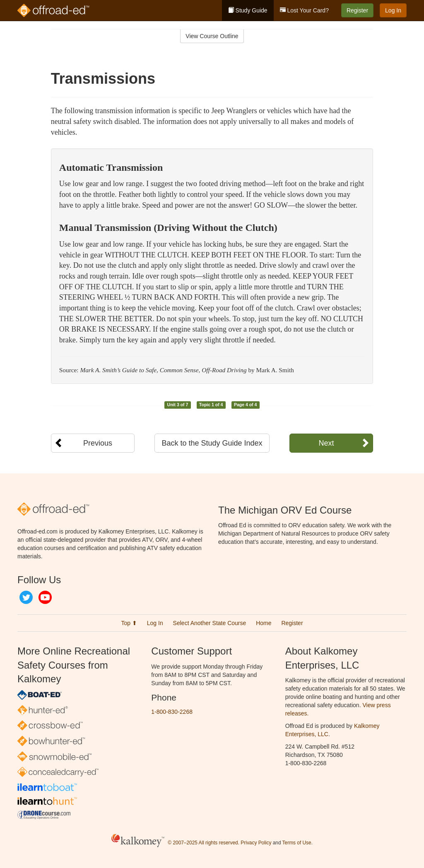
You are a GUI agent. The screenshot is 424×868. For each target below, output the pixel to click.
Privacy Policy (256, 843)
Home (264, 623)
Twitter (26, 597)
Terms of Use (297, 843)
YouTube (45, 597)
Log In (393, 10)
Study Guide (248, 10)
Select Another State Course (210, 623)
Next (326, 443)
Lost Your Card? (304, 10)
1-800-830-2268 (172, 712)
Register (357, 10)
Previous (98, 443)
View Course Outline (212, 36)
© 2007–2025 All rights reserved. (204, 843)
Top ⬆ (129, 623)
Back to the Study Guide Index (212, 443)
